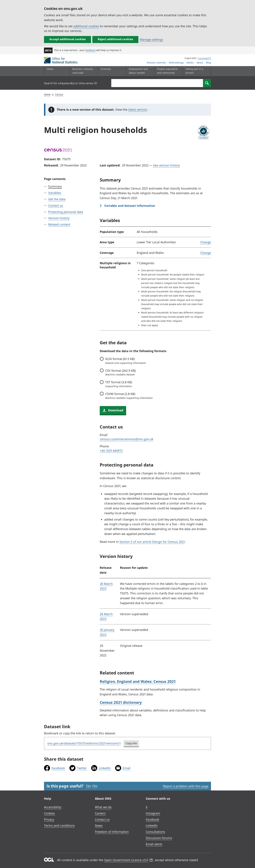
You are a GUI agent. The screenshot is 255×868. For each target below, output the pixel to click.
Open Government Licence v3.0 (128, 860)
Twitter (82, 768)
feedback (90, 50)
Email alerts (154, 844)
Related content (59, 224)
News (99, 825)
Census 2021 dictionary (121, 702)
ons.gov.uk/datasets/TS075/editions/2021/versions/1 (84, 743)
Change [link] (206, 242)
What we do (103, 807)
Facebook (58, 768)
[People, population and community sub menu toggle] (168, 71)
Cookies (50, 813)
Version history (59, 218)
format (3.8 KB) (119, 384)
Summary (55, 186)
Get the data (57, 199)
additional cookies (86, 26)
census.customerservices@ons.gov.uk (126, 439)
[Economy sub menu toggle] (111, 71)
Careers (100, 813)
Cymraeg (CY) (205, 58)
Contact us (56, 205)
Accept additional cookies (68, 39)
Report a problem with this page (186, 786)
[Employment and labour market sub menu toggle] (139, 71)
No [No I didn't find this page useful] (95, 786)
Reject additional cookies (115, 39)
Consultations (155, 832)
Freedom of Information (112, 832)
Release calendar (157, 63)
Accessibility (53, 807)
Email (127, 768)
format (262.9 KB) (120, 372)
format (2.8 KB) (129, 396)
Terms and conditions (59, 825)
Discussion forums (159, 838)
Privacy (49, 819)
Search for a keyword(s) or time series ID (70, 83)
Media (190, 63)
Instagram (153, 813)
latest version (138, 110)
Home (50, 69)
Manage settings (151, 40)
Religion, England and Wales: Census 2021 (138, 681)
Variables (55, 193)
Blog (208, 63)
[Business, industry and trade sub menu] (83, 71)
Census (59, 94)
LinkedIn (105, 768)
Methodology (176, 63)
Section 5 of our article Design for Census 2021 (152, 542)
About (200, 63)
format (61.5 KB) (126, 361)
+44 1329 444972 (111, 451)
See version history (166, 165)
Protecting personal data (66, 212)
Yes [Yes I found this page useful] (88, 786)
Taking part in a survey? (194, 71)
